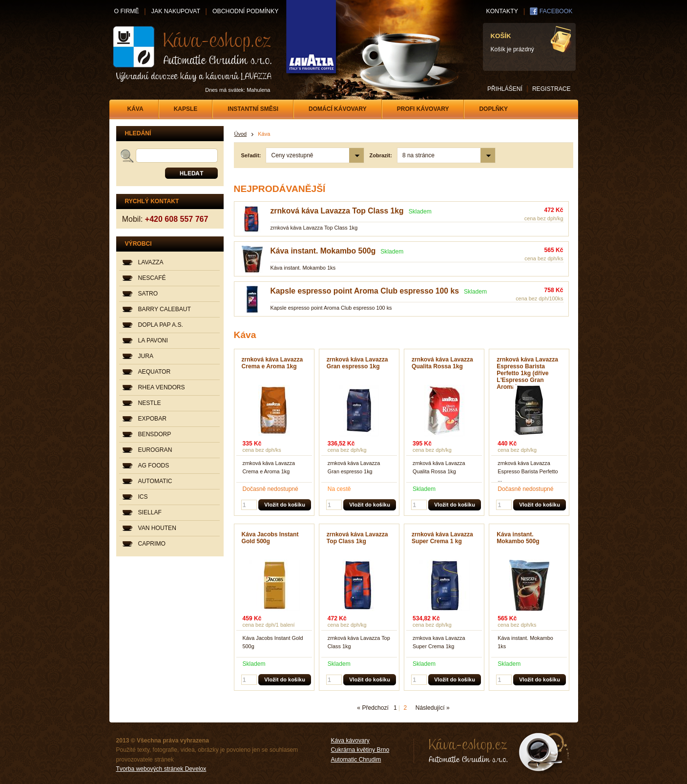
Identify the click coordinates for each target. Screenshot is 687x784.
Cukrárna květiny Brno (360, 750)
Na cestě (339, 489)
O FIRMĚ (127, 11)
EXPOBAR (152, 419)
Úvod (241, 134)
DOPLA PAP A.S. (161, 325)
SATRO (148, 294)
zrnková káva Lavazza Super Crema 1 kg (442, 538)
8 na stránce (418, 155)
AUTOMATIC (155, 481)
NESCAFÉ (152, 278)
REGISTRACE (552, 89)
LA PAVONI (153, 340)
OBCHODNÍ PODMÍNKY (245, 11)
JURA (146, 356)
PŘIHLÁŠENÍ (505, 89)
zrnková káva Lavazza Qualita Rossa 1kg (442, 363)
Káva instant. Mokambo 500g (323, 251)
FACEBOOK (556, 11)
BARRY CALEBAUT (165, 309)
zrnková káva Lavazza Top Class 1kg (337, 211)
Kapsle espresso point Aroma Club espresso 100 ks (365, 291)
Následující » (433, 708)
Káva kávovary (350, 741)
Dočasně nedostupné (271, 489)
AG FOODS (154, 466)
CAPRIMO (152, 544)
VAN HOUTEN (157, 528)
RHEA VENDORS (162, 387)
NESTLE (150, 403)
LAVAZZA (151, 262)
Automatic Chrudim (356, 760)
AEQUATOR (155, 372)
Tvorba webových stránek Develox (161, 769)
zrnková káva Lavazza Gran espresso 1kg (357, 363)
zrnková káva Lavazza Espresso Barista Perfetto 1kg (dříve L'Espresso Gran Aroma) (527, 373)
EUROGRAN (155, 450)
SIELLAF (150, 512)
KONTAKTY (502, 11)
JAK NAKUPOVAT (176, 11)
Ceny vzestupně (292, 155)
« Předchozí (373, 708)
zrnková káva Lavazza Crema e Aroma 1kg (272, 363)
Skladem (420, 212)
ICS (143, 497)
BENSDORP (155, 434)
